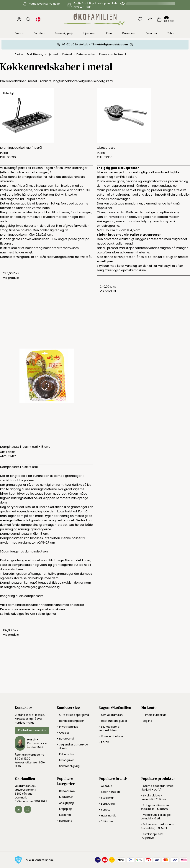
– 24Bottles (106, 821)
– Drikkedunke (66, 791)
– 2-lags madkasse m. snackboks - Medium (155, 807)
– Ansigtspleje (66, 803)
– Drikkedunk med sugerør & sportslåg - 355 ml (158, 826)
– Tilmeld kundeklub (154, 715)
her (54, 614)
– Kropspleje (65, 809)
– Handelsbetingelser (70, 721)
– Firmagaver (65, 760)
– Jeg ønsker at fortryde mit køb (72, 746)
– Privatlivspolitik (67, 727)
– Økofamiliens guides (113, 721)
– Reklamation (66, 754)
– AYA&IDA (105, 786)
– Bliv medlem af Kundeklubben (110, 729)
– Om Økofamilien (111, 715)
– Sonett (104, 810)
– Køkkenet (64, 815)
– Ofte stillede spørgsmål (73, 715)
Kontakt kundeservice (32, 730)
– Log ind (146, 721)
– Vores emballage (111, 736)
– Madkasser (65, 797)
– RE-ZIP (104, 742)
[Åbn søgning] (29, 19)
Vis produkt (11, 278)
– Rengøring (64, 821)
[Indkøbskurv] (165, 19)
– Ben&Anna (107, 804)
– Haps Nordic (108, 816)
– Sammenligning (68, 766)
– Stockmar (106, 798)
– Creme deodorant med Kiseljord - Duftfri (157, 788)
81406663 (37, 747)
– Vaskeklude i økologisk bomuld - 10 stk (156, 817)
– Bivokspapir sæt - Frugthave (153, 836)
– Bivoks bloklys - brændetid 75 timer (153, 797)
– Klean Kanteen (109, 792)
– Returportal (65, 739)
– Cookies (63, 733)
